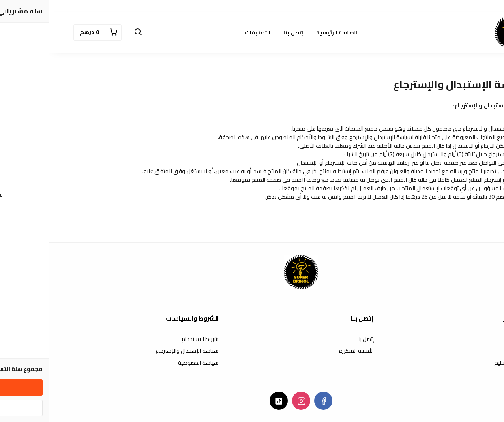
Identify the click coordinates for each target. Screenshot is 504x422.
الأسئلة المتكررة (307, 351)
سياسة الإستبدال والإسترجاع (138, 351)
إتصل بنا (244, 32)
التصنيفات (209, 32)
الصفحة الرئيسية (288, 32)
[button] (89, 32)
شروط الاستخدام (151, 339)
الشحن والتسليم (463, 363)
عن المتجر (470, 339)
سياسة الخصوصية (149, 363)
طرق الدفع (468, 351)
